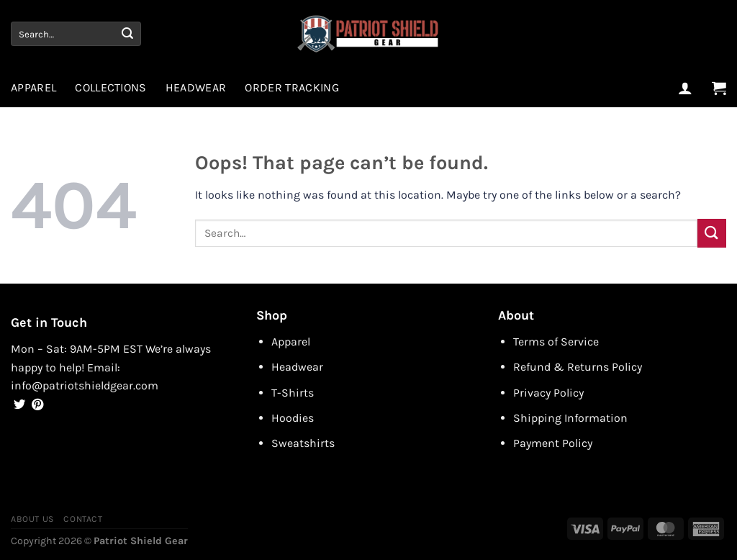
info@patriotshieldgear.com (85, 385)
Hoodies (293, 418)
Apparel (33, 87)
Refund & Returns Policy (578, 367)
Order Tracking (291, 87)
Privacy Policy (548, 393)
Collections (111, 87)
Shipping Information (570, 418)
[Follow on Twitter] (19, 405)
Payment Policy (553, 443)
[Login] (685, 88)
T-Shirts (293, 393)
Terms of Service (556, 342)
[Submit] (127, 34)
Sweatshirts (303, 443)
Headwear (196, 87)
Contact (83, 519)
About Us (32, 519)
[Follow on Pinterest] (37, 405)
